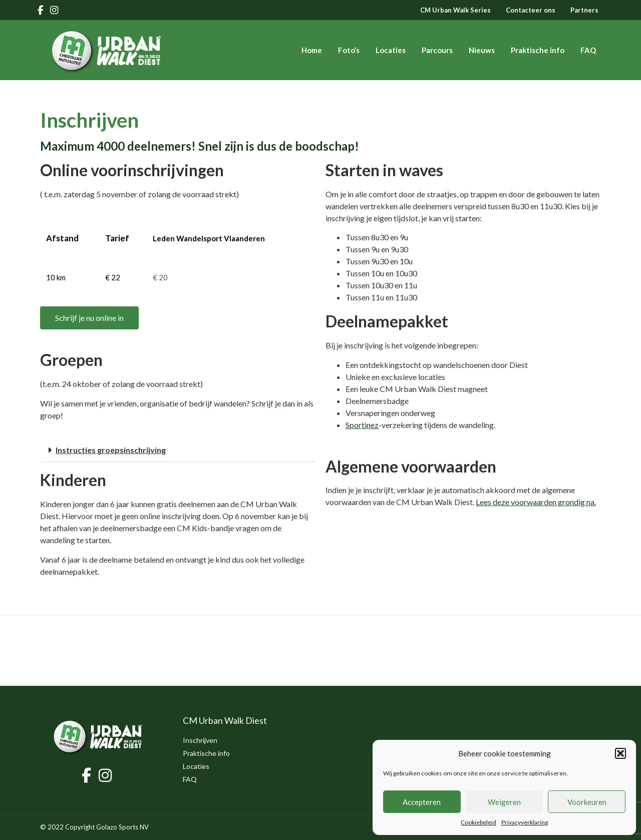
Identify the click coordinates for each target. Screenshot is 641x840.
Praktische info (538, 50)
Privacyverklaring (525, 822)
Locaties (391, 50)
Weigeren (504, 802)
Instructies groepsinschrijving (111, 450)
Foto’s (349, 50)
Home (312, 50)
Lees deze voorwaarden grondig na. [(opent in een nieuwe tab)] (536, 502)
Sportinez (362, 425)
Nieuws (482, 50)
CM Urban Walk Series (455, 10)
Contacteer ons (531, 10)
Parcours (437, 50)
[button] (620, 753)
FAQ (588, 50)
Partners (584, 10)
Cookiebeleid (478, 822)
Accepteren (422, 802)
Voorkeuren (587, 802)
